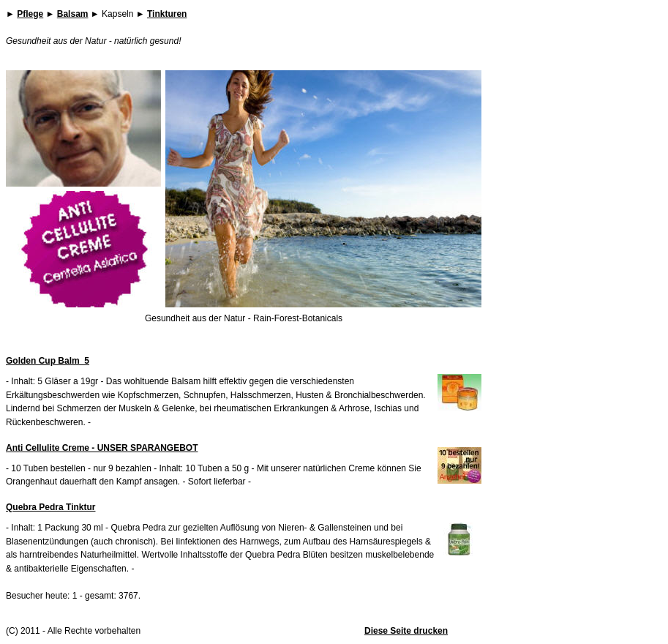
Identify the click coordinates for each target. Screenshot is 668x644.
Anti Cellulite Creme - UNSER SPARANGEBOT (102, 448)
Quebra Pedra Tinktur (50, 507)
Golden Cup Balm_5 (48, 361)
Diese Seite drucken (406, 631)
